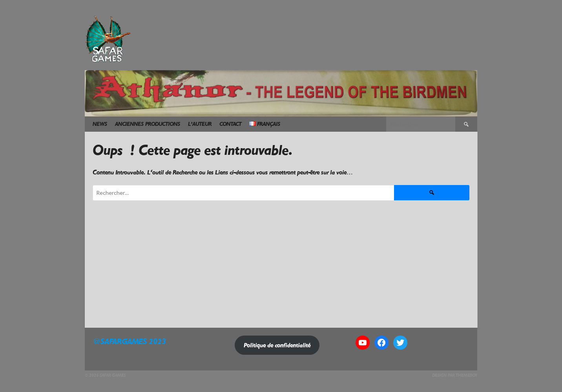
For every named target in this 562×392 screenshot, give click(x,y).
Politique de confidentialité (277, 345)
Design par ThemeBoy (455, 375)
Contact (230, 124)
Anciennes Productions (148, 124)
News (100, 124)
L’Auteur (200, 124)
